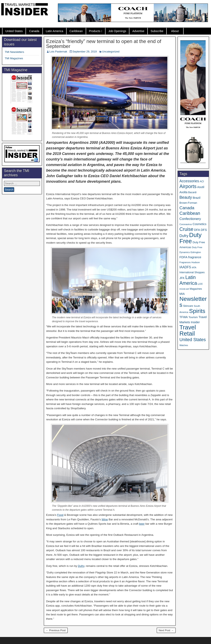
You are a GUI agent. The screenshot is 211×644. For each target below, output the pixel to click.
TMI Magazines (14, 58)
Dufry (81, 566)
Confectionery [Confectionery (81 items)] (190, 219)
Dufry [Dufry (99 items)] (184, 236)
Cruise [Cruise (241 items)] (186, 229)
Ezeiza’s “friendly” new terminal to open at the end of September (104, 44)
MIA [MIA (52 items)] (182, 294)
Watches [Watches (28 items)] (184, 345)
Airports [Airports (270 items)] (188, 186)
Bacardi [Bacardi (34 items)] (192, 192)
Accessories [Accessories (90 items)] (189, 181)
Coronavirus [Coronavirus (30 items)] (186, 224)
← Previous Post (56, 630)
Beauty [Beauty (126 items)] (186, 197)
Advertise (138, 31)
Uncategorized (111, 52)
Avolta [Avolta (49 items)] (183, 192)
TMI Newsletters (14, 52)
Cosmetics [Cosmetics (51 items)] (200, 224)
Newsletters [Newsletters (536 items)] (193, 302)
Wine (105, 519)
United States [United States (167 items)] (193, 340)
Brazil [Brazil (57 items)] (196, 198)
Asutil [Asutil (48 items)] (201, 187)
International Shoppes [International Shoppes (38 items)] (192, 272)
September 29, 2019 (85, 52)
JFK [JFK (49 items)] (182, 278)
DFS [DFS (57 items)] (204, 230)
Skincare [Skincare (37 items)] (188, 306)
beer (142, 524)
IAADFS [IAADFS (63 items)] (185, 267)
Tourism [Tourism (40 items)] (193, 317)
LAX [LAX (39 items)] (200, 284)
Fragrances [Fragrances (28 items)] (185, 262)
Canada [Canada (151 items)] (187, 208)
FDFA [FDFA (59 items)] (183, 257)
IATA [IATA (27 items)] (194, 267)
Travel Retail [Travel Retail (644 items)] (188, 330)
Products (95, 31)
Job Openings (117, 31)
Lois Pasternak (58, 52)
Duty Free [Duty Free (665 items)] (190, 238)
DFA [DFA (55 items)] (197, 230)
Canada (34, 31)
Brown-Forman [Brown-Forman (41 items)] (188, 203)
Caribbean (76, 31)
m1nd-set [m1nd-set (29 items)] (184, 289)
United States (14, 31)
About (175, 31)
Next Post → (166, 630)
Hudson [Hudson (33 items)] (196, 262)
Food (60, 515)
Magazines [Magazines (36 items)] (196, 289)
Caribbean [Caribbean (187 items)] (190, 213)
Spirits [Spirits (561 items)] (197, 311)
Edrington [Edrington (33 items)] (196, 252)
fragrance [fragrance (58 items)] (195, 257)
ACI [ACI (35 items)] (202, 181)
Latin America (55, 31)
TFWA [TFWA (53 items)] (184, 317)
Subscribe (157, 31)
